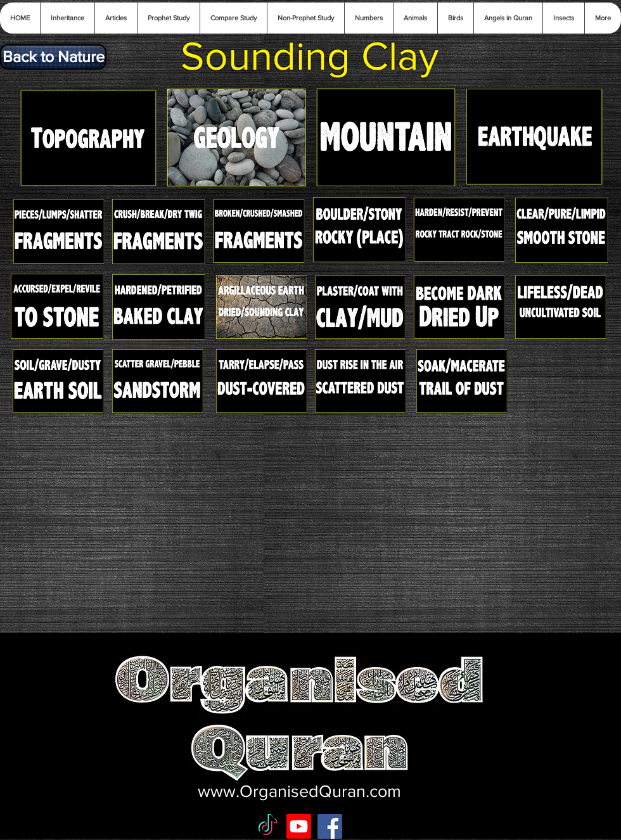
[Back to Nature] (53, 57)
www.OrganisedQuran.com (299, 791)
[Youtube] (299, 826)
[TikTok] (268, 826)
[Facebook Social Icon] (330, 826)
